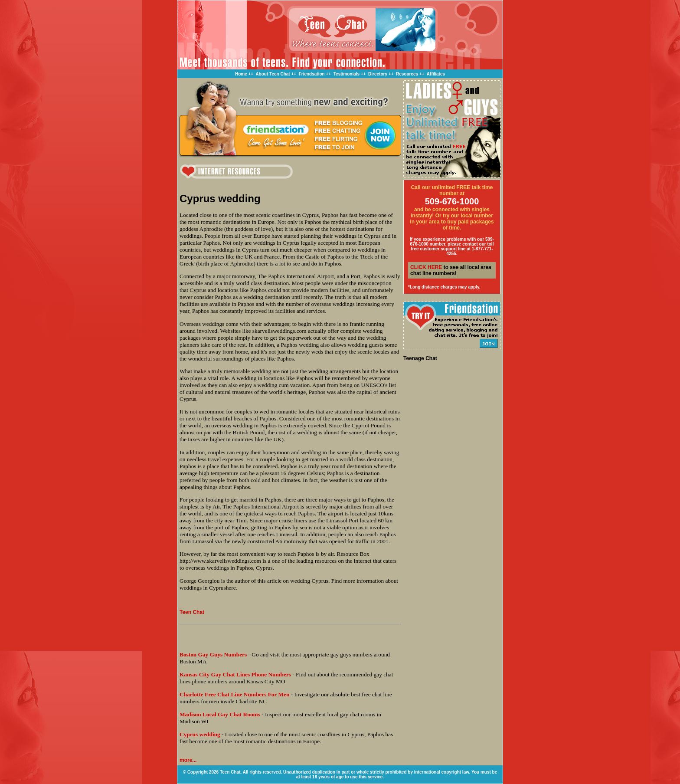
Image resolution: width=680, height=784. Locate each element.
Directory (378, 74)
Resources (407, 74)
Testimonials (347, 74)
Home (241, 74)
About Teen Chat (273, 74)
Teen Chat (192, 612)
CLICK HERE (426, 267)
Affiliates (436, 74)
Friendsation (312, 74)
